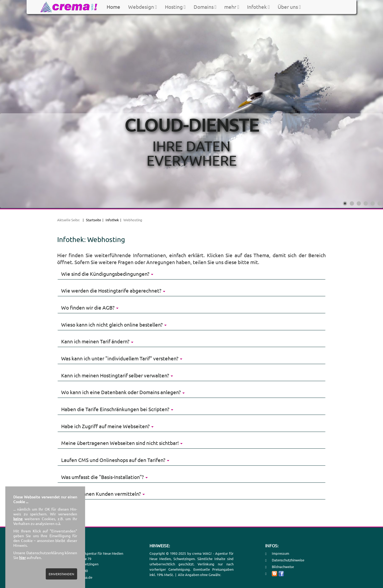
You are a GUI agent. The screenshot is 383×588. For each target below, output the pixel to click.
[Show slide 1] (345, 203)
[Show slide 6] (380, 203)
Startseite (93, 220)
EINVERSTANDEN (61, 574)
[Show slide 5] (373, 203)
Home (113, 7)
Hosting (175, 7)
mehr (232, 7)
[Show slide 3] (359, 203)
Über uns (289, 7)
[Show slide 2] (352, 203)
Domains (205, 7)
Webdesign (143, 7)
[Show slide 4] (366, 203)
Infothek (258, 7)
